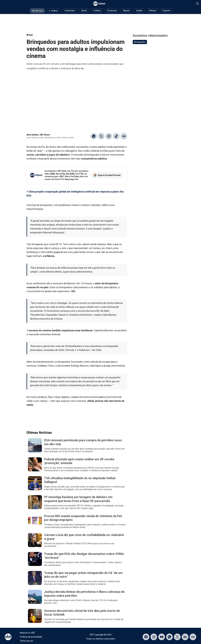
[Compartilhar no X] (101, 136)
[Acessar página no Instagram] (154, 637)
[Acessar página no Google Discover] (193, 637)
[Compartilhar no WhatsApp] (94, 136)
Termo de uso (27, 641)
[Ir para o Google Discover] (124, 136)
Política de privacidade (31, 637)
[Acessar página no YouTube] (162, 637)
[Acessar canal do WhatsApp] (169, 637)
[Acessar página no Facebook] (146, 637)
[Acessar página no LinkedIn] (185, 637)
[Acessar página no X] (177, 637)
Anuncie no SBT (27, 633)
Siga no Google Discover (107, 175)
